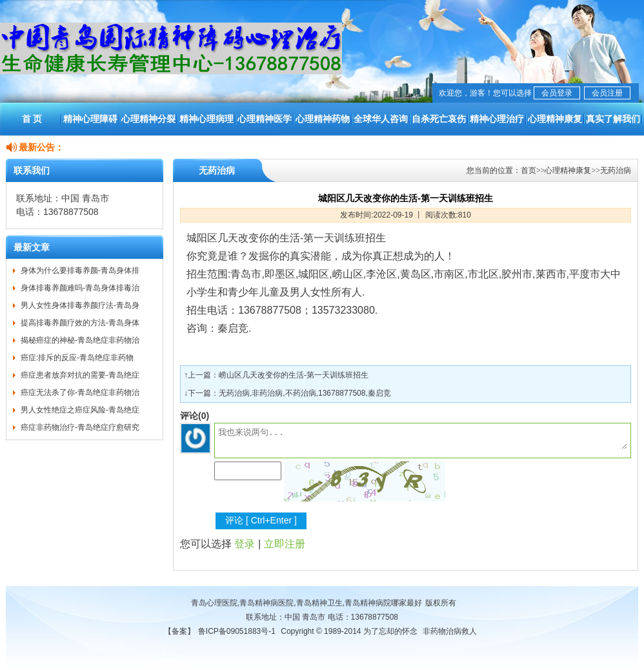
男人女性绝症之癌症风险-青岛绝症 (80, 410)
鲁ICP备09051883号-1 (237, 631)
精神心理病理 (206, 119)
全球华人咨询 (381, 119)
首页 (528, 170)
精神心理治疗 (497, 119)
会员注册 (607, 93)
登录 (245, 544)
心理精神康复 (555, 119)
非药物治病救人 (450, 631)
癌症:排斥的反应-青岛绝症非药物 (77, 358)
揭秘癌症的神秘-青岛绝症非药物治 (80, 340)
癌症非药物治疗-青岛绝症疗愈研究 (80, 427)
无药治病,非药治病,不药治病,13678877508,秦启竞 (305, 393)
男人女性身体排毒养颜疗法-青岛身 (80, 305)
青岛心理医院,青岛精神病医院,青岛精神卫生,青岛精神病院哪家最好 (307, 603)
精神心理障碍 (90, 119)
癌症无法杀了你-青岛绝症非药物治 (80, 392)
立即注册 (285, 544)
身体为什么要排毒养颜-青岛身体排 (80, 270)
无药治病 (616, 170)
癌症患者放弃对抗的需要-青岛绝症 (80, 375)
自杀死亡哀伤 (439, 119)
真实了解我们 (613, 119)
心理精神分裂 (148, 119)
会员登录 (557, 93)
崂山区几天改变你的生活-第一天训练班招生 (294, 375)
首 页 (32, 119)
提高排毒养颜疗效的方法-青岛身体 (80, 323)
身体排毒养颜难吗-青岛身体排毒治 (80, 288)
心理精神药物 (323, 119)
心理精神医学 (265, 119)
